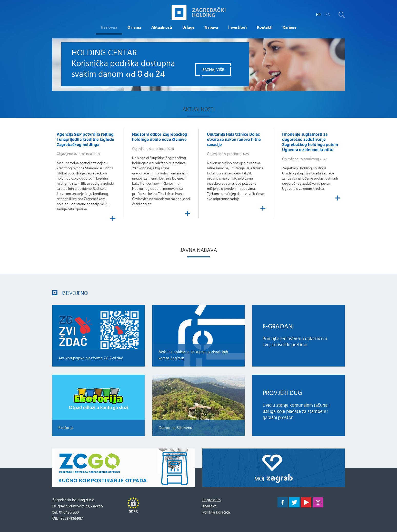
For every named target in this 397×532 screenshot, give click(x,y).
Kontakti (265, 28)
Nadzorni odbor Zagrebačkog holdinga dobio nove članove (160, 137)
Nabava (211, 28)
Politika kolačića (216, 512)
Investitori (237, 28)
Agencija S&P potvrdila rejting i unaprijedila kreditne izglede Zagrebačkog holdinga (85, 140)
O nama (134, 28)
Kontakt (209, 506)
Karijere (290, 28)
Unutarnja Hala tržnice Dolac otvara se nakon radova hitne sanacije (234, 140)
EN (328, 15)
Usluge (188, 28)
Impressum (212, 500)
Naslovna (109, 28)
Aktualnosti (162, 28)
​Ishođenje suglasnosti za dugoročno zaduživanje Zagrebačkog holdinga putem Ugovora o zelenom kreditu (310, 142)
